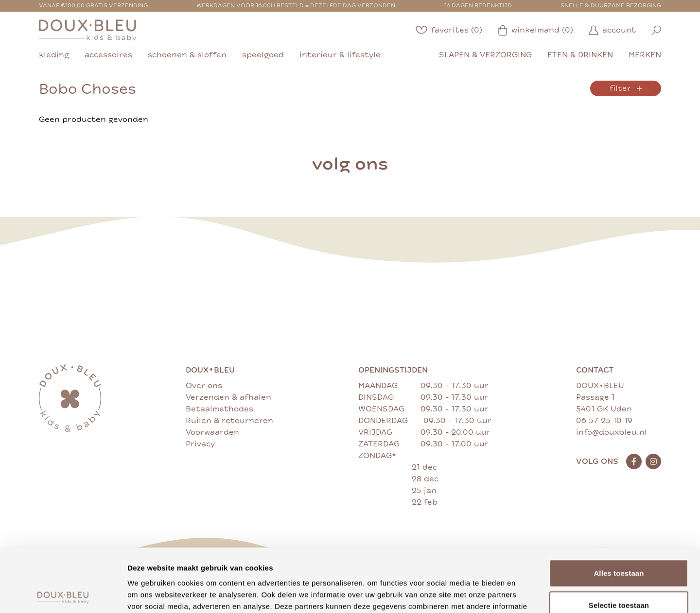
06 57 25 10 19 (604, 421)
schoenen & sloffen (187, 55)
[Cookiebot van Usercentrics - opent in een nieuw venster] (63, 594)
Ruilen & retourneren (229, 421)
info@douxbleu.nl (612, 432)
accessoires (108, 55)
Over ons (204, 386)
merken (645, 55)
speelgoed (263, 55)
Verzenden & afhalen (228, 397)
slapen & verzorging (485, 55)
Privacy (200, 444)
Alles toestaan (619, 510)
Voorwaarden (212, 432)
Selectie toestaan (619, 542)
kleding (54, 55)
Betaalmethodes (219, 409)
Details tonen (525, 594)
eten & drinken (580, 55)
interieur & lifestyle (340, 55)
